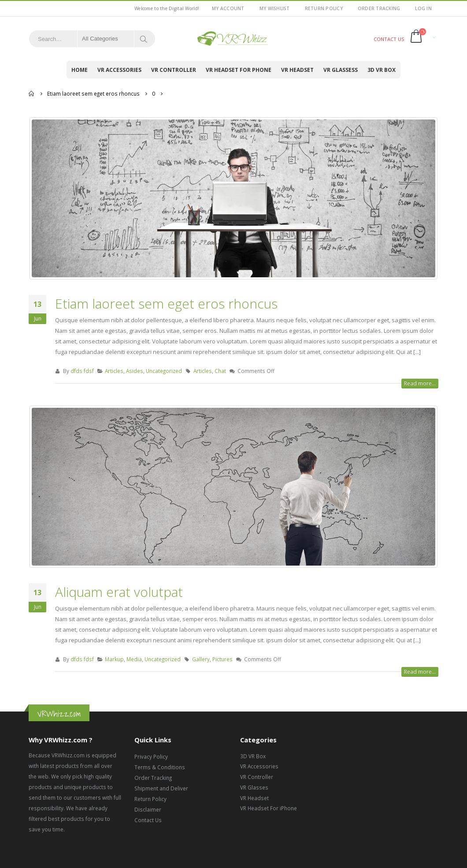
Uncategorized (164, 371)
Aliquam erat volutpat (119, 592)
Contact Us (148, 820)
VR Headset (297, 70)
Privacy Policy (151, 757)
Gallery (201, 659)
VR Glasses (254, 788)
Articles (114, 371)
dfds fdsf (82, 371)
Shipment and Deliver (161, 789)
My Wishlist (275, 8)
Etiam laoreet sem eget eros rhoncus (166, 304)
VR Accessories (119, 70)
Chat (220, 371)
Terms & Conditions (160, 767)
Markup (114, 659)
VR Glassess (341, 70)
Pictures (222, 659)
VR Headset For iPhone (269, 808)
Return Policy (324, 8)
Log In (423, 8)
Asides (135, 371)
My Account (228, 8)
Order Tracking (379, 8)
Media (134, 659)
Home (80, 70)
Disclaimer (148, 810)
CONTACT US (389, 39)
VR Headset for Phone (239, 70)
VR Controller (174, 70)
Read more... (420, 384)
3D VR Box (382, 70)
